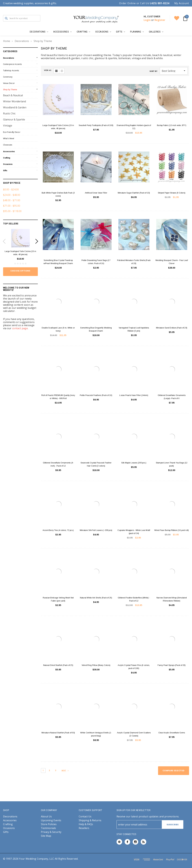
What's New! (9, 138)
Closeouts (8, 145)
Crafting (7, 158)
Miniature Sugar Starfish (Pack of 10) (134, 193)
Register (160, 20)
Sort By (153, 71)
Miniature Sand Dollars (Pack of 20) (172, 328)
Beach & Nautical (13, 95)
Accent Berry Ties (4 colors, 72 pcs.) (58, 530)
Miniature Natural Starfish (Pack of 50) (58, 733)
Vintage (8, 126)
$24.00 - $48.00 (12, 195)
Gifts (5, 171)
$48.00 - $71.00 (12, 200)
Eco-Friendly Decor (12, 132)
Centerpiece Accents (12, 64)
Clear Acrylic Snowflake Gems (172, 733)
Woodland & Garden (15, 107)
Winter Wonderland (14, 101)
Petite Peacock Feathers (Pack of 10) (96, 395)
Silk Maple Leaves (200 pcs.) (134, 463)
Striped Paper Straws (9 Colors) (172, 193)
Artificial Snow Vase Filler (96, 193)
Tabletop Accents (11, 71)
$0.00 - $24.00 (11, 189)
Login (147, 20)
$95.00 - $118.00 (12, 211)
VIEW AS (48, 70)
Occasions (8, 164)
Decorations (22, 41)
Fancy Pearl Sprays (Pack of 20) (172, 665)
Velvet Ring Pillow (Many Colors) (96, 665)
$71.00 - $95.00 (12, 206)
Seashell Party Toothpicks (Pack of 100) (96, 125)
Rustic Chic (9, 113)
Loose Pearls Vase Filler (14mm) (134, 395)
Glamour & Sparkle (14, 119)
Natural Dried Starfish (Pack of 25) (58, 665)
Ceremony (8, 77)
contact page (20, 328)
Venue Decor (9, 83)
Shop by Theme (43, 41)
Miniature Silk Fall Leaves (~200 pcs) (96, 530)
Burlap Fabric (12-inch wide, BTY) (172, 125)
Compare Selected (174, 771)
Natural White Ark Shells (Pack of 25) (96, 598)
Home (7, 41)
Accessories (9, 152)
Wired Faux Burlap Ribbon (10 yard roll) (172, 530)
